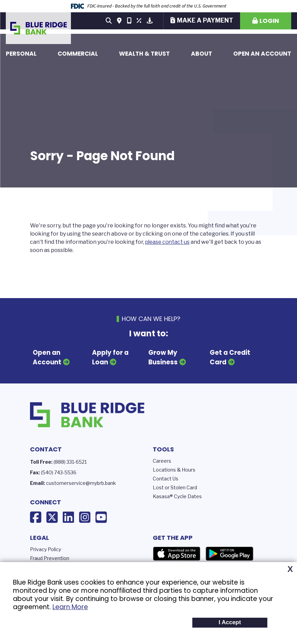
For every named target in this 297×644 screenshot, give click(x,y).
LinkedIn (68, 517)
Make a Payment (205, 20)
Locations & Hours (174, 469)
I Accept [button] (230, 622)
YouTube (101, 517)
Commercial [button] (78, 54)
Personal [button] (21, 54)
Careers (162, 460)
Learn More (70, 607)
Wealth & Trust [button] (144, 54)
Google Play (229, 553)
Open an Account (262, 54)
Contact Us (166, 478)
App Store (177, 553)
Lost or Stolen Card (175, 487)
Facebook (36, 517)
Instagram (85, 517)
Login (269, 21)
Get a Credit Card (230, 358)
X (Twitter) (52, 517)
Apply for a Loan (111, 358)
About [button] (202, 54)
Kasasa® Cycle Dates (177, 496)
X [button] (290, 569)
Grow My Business (163, 358)
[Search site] (109, 21)
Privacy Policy (46, 549)
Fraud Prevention (50, 557)
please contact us (168, 242)
